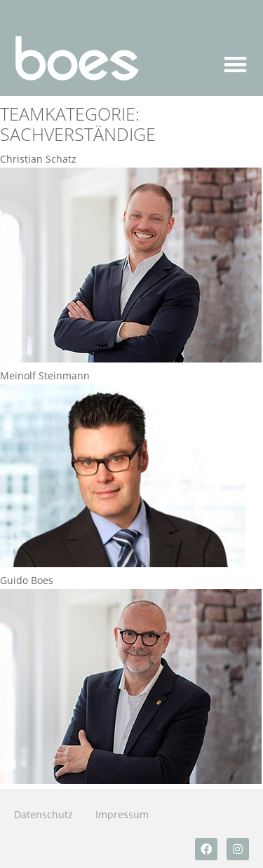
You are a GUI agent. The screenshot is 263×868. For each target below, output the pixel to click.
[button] (236, 65)
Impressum (122, 814)
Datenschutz (43, 814)
